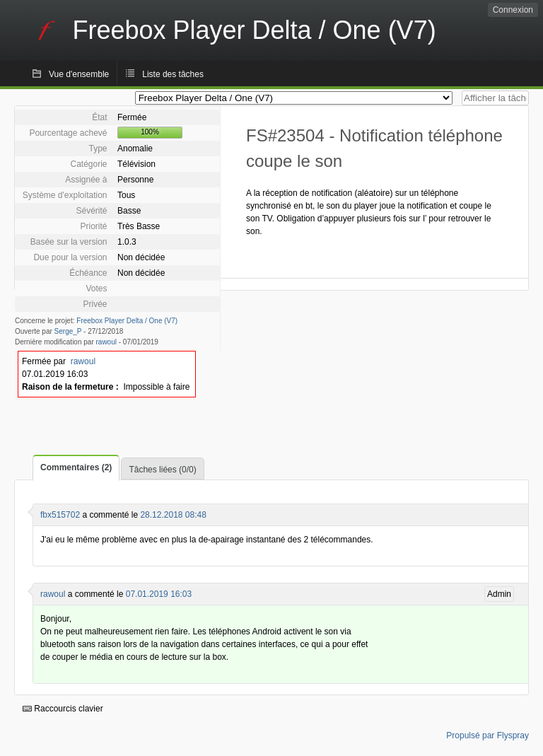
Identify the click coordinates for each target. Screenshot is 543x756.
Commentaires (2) (76, 467)
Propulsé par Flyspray (487, 735)
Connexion (513, 10)
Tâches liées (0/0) (162, 470)
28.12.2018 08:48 (173, 515)
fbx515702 (60, 515)
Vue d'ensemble (79, 74)
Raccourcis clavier (63, 709)
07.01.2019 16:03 (159, 594)
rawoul (106, 342)
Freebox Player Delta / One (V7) (127, 321)
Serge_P (68, 331)
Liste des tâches (173, 74)
